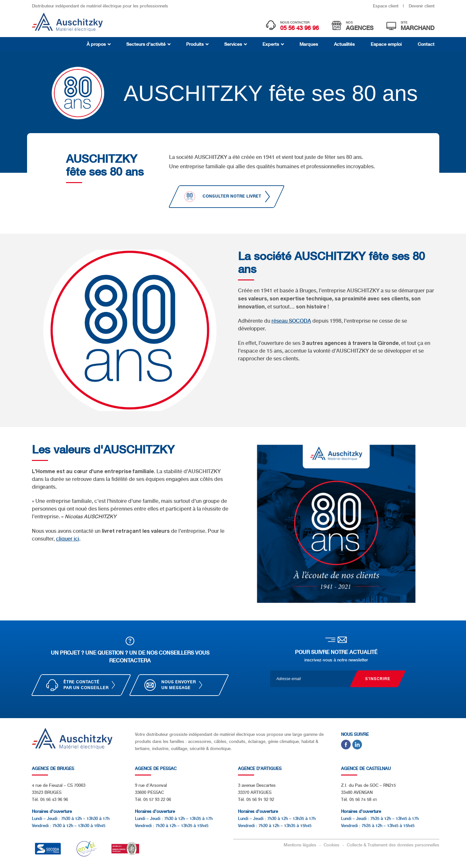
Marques (309, 44)
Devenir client (422, 6)
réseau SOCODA (291, 321)
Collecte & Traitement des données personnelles (393, 845)
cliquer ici (68, 539)
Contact (426, 44)
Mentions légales (301, 845)
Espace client (386, 6)
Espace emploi (386, 44)
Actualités (344, 44)
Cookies (332, 845)
